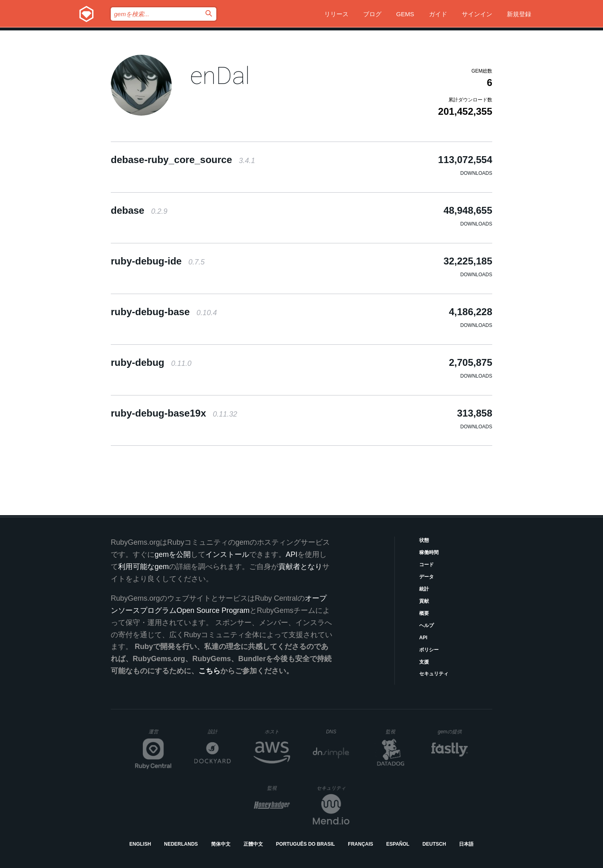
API (423, 638)
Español (398, 844)
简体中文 (221, 844)
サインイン (477, 14)
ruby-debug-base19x (174, 413)
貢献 (424, 601)
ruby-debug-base (164, 312)
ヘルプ (426, 625)
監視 (397, 732)
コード (426, 565)
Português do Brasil (305, 844)
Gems (405, 14)
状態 (424, 540)
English (140, 844)
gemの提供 (453, 732)
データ (426, 577)
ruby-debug (151, 362)
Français (361, 844)
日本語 (466, 844)
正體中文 (253, 844)
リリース (336, 14)
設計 (219, 732)
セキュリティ (434, 674)
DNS (338, 732)
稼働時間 (429, 552)
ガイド (438, 14)
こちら (209, 671)
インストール (227, 554)
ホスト (277, 732)
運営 (160, 734)
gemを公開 (173, 554)
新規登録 (519, 14)
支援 (424, 662)
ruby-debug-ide (158, 261)
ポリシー (429, 650)
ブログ (372, 14)
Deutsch (434, 844)
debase (139, 210)
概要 (424, 613)
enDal (220, 76)
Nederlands (181, 844)
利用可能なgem (143, 567)
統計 (424, 589)
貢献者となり (300, 567)
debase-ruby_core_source (183, 160)
